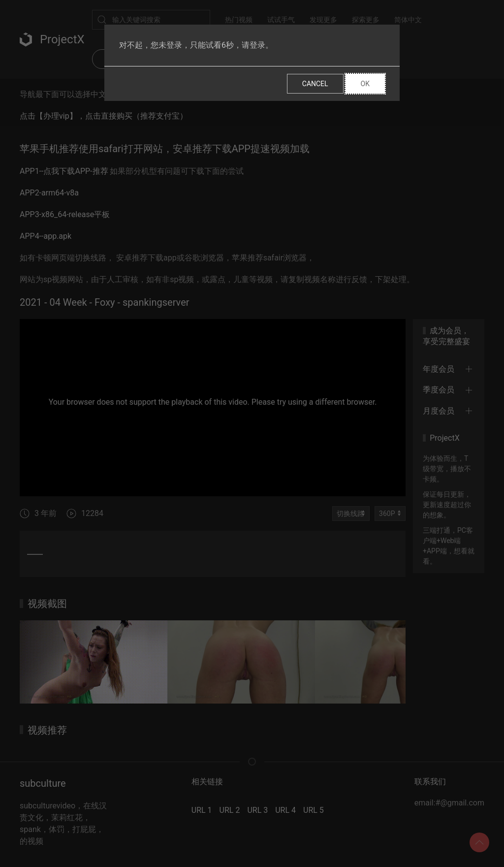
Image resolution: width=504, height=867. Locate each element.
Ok (365, 84)
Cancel (315, 84)
